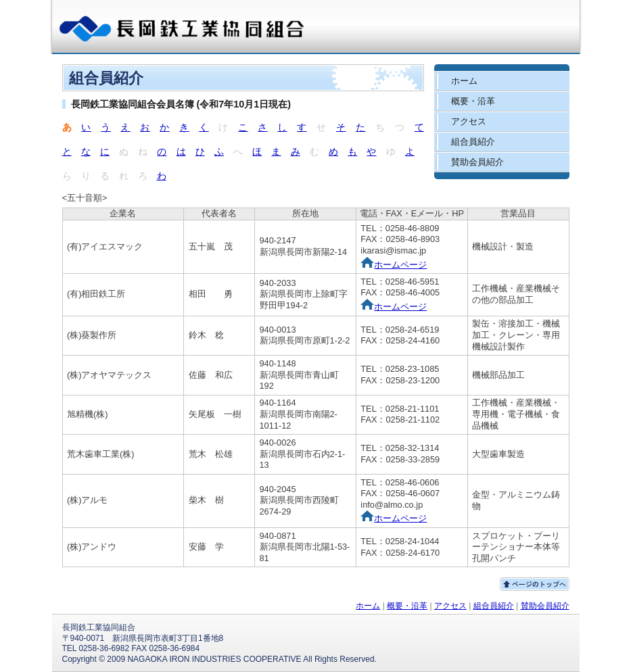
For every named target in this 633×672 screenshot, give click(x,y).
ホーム (464, 81)
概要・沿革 (473, 101)
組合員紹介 (473, 142)
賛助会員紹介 (477, 162)
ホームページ (394, 265)
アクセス (469, 121)
